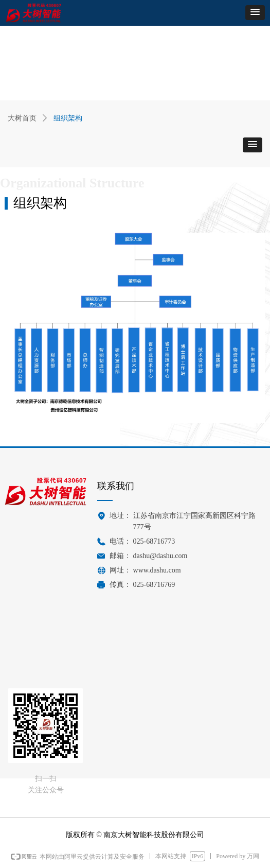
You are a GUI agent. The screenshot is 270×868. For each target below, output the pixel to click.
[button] (255, 13)
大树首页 (22, 118)
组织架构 (68, 118)
